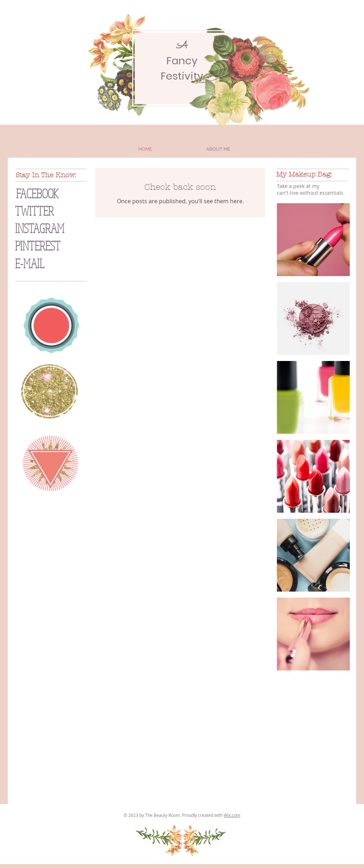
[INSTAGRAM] (54, 228)
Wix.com (232, 815)
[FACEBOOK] (52, 193)
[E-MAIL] (45, 263)
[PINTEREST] (50, 246)
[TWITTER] (45, 211)
